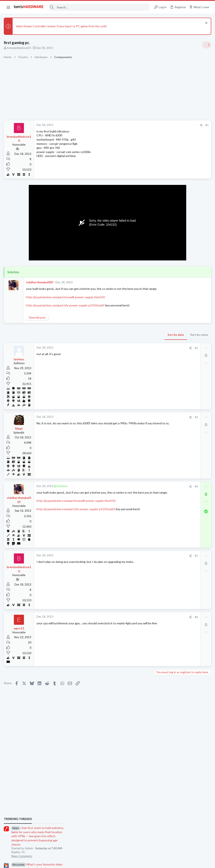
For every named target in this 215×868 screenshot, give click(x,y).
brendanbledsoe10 (19, 48)
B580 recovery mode (176, 574)
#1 (139, 125)
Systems (161, 456)
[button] (8, 7)
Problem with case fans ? (178, 516)
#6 (129, 621)
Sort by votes (132, 339)
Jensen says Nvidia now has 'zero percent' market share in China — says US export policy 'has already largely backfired (183, 420)
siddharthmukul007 (40, 282)
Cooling (160, 524)
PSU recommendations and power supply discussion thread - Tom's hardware (181, 322)
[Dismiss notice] (205, 23)
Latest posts (158, 467)
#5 (129, 560)
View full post (37, 322)
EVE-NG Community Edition (177, 444)
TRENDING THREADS (162, 248)
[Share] (133, 125)
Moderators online (163, 613)
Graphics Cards (165, 508)
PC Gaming (162, 310)
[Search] (99, 7)
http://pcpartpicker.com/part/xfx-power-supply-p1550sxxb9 (66, 309)
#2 (129, 352)
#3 (129, 421)
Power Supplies (165, 338)
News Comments (166, 285)
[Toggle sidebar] (206, 45)
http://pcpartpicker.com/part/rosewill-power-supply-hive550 (66, 301)
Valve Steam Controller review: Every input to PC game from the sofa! (62, 26)
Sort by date (108, 339)
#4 (129, 490)
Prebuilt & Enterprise (168, 565)
